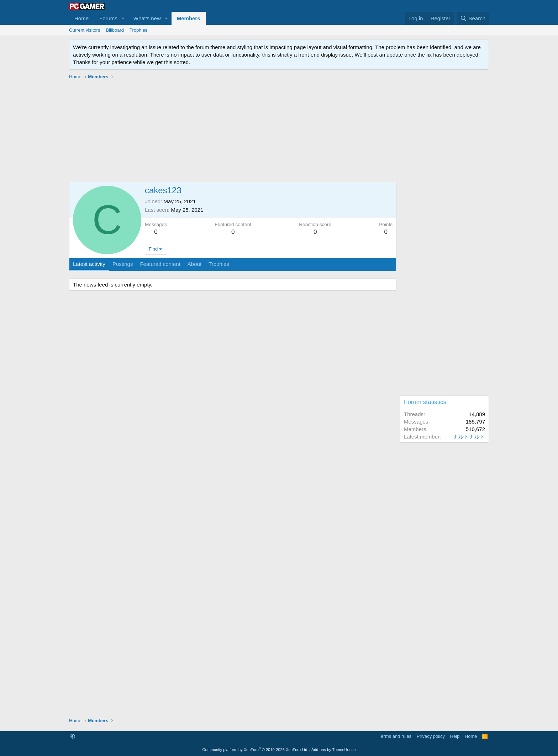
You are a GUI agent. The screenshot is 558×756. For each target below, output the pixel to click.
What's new (147, 18)
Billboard (115, 30)
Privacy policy (431, 736)
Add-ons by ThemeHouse (334, 750)
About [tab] (194, 264)
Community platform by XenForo (256, 750)
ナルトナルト (469, 437)
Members (189, 18)
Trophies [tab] (219, 264)
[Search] (473, 18)
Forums (108, 18)
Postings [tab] (123, 264)
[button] (123, 18)
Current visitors (85, 30)
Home (81, 18)
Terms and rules (395, 736)
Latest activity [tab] (89, 264)
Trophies (138, 30)
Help (455, 736)
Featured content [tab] (160, 264)
